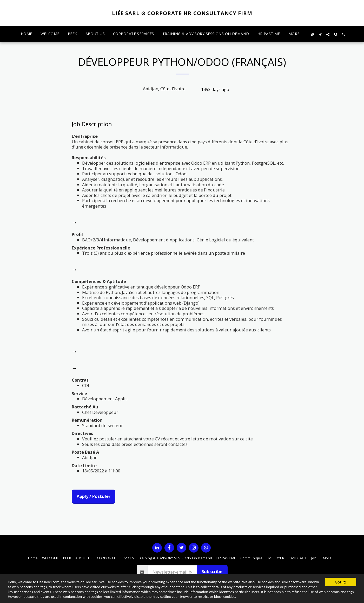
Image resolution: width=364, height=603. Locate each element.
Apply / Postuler (94, 496)
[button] (320, 34)
